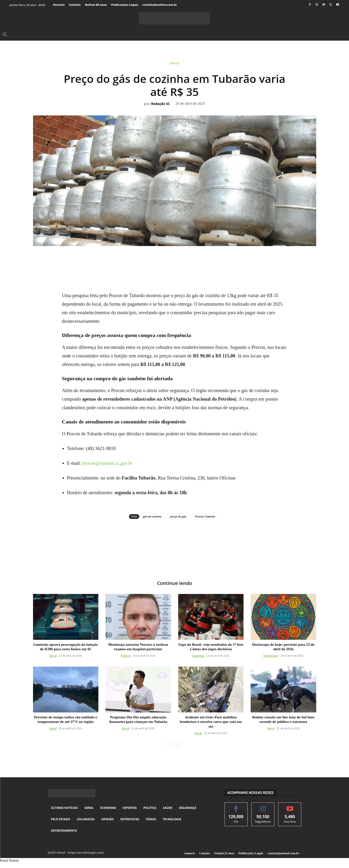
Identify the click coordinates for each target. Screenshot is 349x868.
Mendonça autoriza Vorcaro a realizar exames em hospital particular (138, 647)
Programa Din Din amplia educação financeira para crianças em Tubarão (138, 719)
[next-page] (178, 745)
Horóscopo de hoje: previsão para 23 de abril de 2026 (284, 647)
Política (126, 656)
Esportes (198, 656)
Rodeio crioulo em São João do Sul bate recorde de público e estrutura (283, 719)
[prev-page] (170, 745)
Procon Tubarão (205, 516)
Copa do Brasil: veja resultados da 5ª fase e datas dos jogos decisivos (211, 647)
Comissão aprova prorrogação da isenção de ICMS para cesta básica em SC (66, 647)
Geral (174, 64)
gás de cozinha (152, 516)
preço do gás (178, 516)
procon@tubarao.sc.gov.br (107, 463)
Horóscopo (271, 656)
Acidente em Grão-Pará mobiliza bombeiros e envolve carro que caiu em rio (211, 721)
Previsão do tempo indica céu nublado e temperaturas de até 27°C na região (66, 719)
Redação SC (160, 104)
